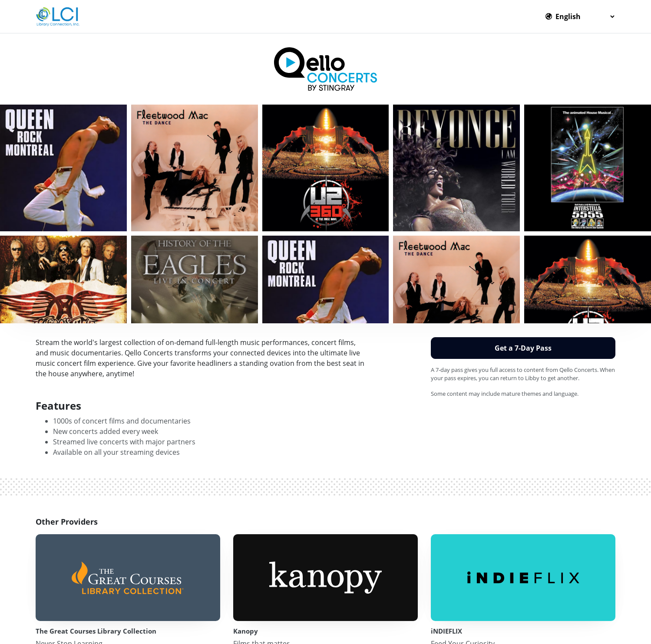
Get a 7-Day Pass (523, 348)
